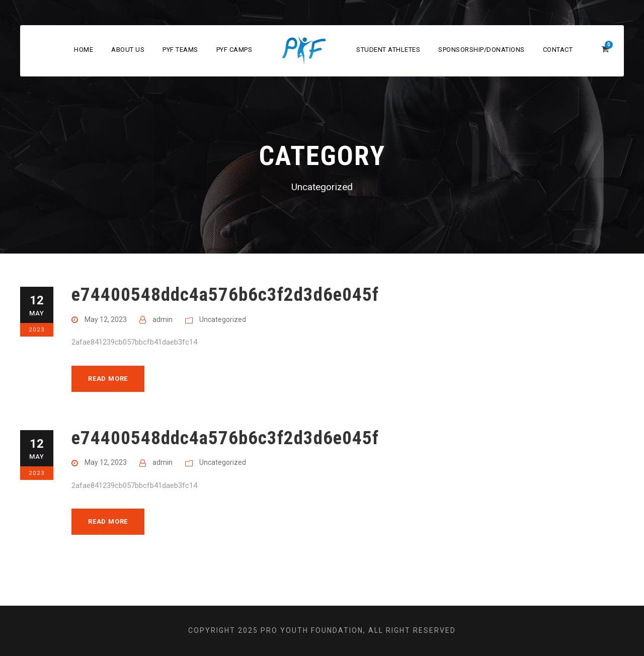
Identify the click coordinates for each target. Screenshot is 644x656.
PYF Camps (234, 50)
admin (163, 319)
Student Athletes (388, 50)
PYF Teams (180, 50)
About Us (128, 50)
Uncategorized (223, 319)
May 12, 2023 (106, 319)
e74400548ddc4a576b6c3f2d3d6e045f (225, 295)
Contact (558, 50)
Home (84, 50)
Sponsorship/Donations (481, 50)
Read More (108, 379)
